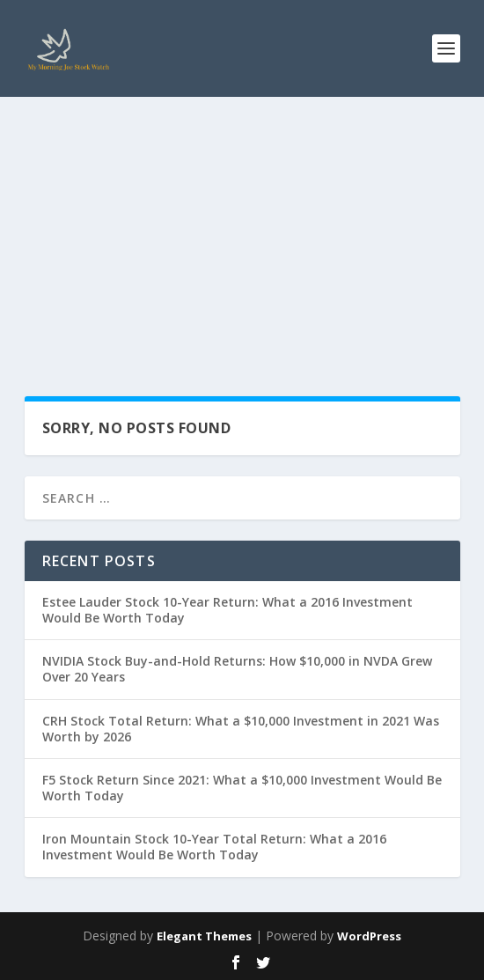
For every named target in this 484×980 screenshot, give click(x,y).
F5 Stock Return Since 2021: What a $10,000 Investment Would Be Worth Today (242, 788)
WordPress (369, 936)
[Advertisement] (242, 229)
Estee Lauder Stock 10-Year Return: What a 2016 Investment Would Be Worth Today (227, 610)
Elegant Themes (204, 936)
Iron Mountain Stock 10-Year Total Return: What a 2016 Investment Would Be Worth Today (214, 847)
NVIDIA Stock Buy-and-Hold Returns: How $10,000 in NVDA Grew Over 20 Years (237, 669)
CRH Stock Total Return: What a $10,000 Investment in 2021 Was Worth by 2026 (241, 729)
